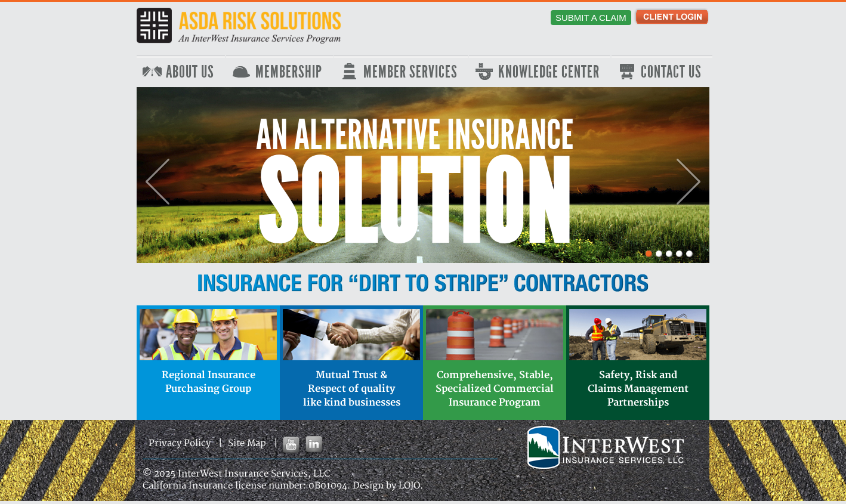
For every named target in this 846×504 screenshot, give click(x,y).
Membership (289, 72)
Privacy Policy (180, 443)
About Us (190, 72)
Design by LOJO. (388, 486)
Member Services (410, 72)
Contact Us (671, 72)
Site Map (247, 443)
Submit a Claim (591, 18)
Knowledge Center (549, 72)
